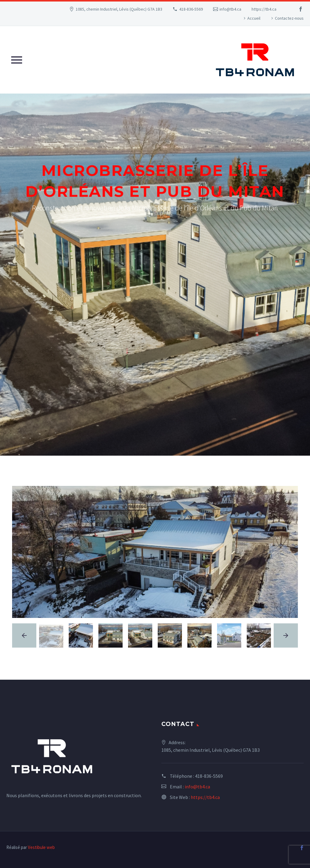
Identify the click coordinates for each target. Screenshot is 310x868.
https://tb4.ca (264, 9)
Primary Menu (17, 60)
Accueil (254, 18)
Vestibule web (41, 847)
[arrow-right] (286, 635)
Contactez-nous (289, 18)
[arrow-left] (24, 635)
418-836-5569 (191, 9)
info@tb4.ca (230, 9)
